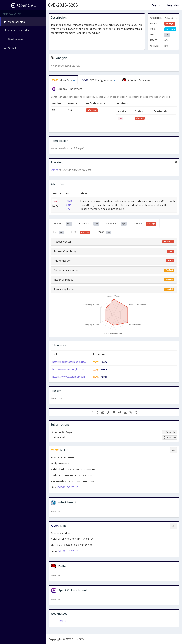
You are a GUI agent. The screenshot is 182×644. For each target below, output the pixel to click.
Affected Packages (136, 80)
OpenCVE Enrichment (67, 89)
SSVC (105, 232)
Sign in (157, 5)
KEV (58, 232)
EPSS (81, 232)
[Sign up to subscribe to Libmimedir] (170, 437)
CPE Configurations (98, 80)
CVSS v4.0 (62, 224)
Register (173, 5)
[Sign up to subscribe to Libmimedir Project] (170, 432)
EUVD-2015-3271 (69, 205)
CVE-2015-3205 (63, 5)
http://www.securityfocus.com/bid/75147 (77, 369)
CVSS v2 (145, 224)
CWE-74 (63, 621)
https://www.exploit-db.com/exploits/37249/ (79, 377)
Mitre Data (63, 80)
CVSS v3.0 (117, 224)
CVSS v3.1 (89, 224)
